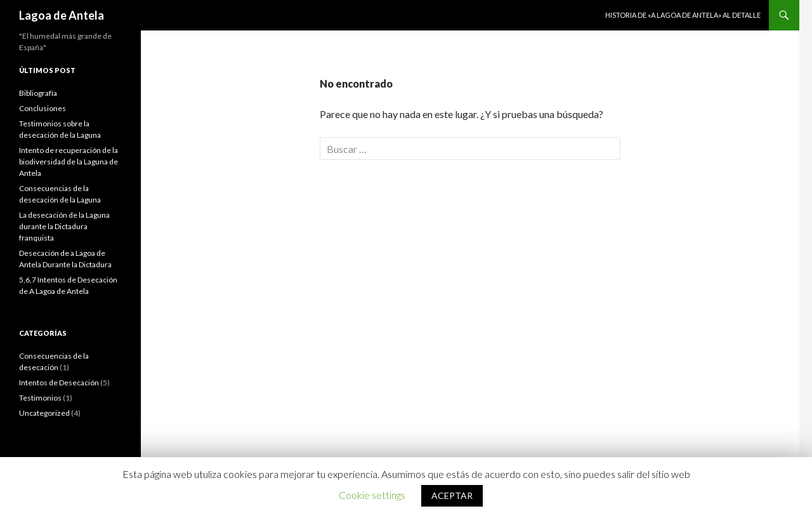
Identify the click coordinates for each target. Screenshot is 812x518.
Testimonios (40, 398)
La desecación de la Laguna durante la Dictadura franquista (64, 226)
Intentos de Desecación (59, 382)
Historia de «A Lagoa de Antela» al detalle (683, 15)
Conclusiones (43, 108)
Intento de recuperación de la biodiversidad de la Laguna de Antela (69, 162)
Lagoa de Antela (62, 15)
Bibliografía (38, 93)
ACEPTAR (452, 495)
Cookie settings (372, 495)
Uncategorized (44, 413)
